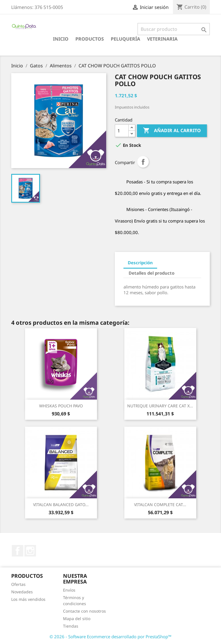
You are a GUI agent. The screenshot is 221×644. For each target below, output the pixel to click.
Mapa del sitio (77, 619)
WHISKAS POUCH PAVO (61, 406)
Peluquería (125, 39)
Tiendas (71, 626)
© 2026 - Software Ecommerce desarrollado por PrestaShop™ (110, 637)
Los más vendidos (28, 599)
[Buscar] (174, 29)
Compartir (143, 162)
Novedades (22, 592)
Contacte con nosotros (84, 611)
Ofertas (18, 584)
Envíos (69, 590)
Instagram (30, 551)
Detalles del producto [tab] (152, 273)
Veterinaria (162, 39)
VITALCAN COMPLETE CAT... (160, 505)
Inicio (61, 39)
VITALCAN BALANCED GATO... (61, 505)
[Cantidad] (122, 131)
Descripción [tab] (140, 263)
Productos (90, 39)
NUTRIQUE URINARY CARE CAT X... (160, 406)
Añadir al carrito (172, 131)
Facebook (18, 551)
